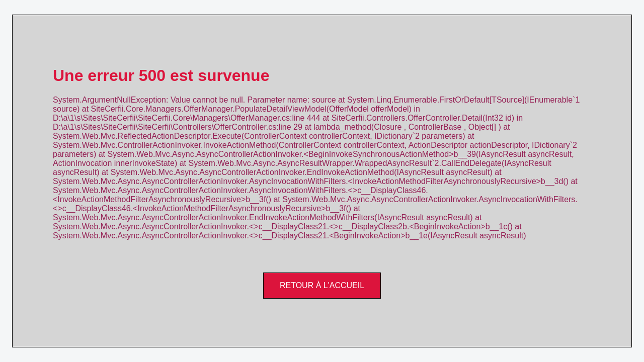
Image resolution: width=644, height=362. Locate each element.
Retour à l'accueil (322, 285)
